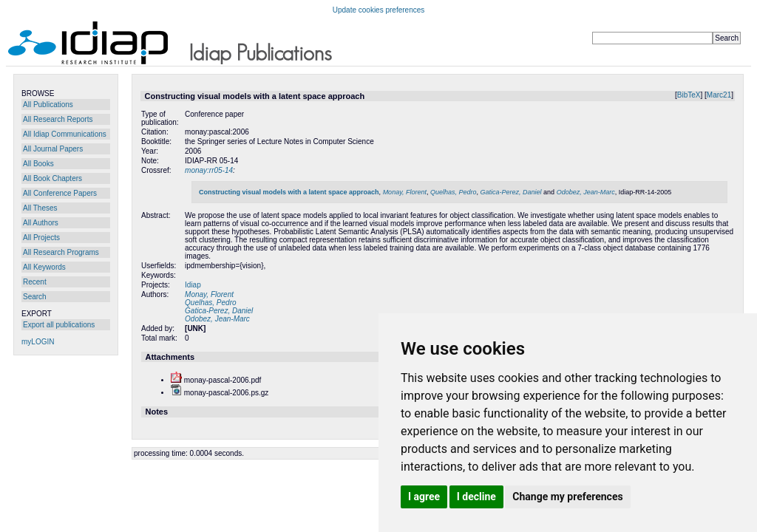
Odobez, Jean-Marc (586, 192)
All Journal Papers (53, 149)
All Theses (40, 208)
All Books (38, 164)
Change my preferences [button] (567, 497)
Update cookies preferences (379, 10)
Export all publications (59, 325)
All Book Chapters (52, 178)
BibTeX (689, 95)
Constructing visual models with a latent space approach (289, 192)
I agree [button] (424, 497)
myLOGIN (38, 342)
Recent (35, 282)
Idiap (193, 285)
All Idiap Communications (65, 134)
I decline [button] (476, 497)
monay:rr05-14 (209, 170)
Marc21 (719, 95)
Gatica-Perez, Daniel (511, 192)
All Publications (48, 105)
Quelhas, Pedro (454, 192)
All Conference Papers (60, 193)
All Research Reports (58, 119)
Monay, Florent (405, 192)
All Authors (41, 223)
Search (35, 297)
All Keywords (44, 267)
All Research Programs (61, 252)
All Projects (41, 238)
